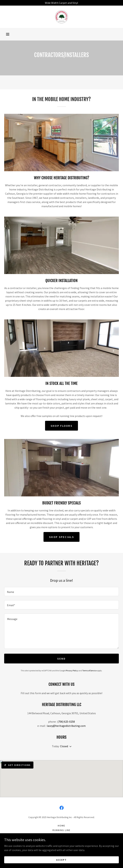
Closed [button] (64, 746)
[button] (8, 34)
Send (61, 659)
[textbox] (62, 592)
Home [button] (62, 826)
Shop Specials (62, 537)
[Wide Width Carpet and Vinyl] (62, 3)
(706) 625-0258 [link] (66, 722)
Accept (61, 860)
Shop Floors (62, 426)
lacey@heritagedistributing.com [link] (66, 726)
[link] (62, 17)
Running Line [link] (62, 830)
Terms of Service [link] (89, 671)
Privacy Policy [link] (72, 671)
